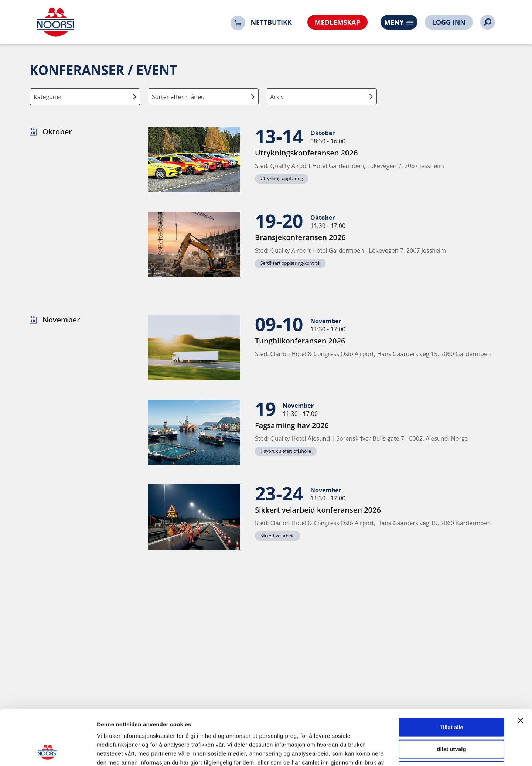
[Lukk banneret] (521, 669)
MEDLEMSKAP (337, 22)
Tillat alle (451, 676)
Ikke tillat (451, 719)
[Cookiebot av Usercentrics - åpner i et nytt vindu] (48, 752)
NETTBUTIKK (271, 22)
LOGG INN (449, 22)
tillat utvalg (451, 697)
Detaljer (393, 751)
